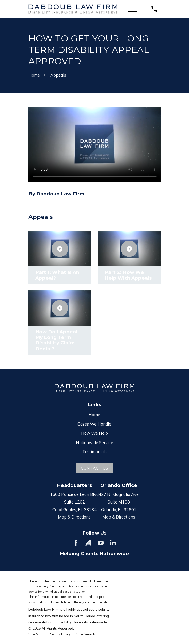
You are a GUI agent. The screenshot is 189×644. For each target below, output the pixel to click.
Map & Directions (74, 517)
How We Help (94, 433)
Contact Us (94, 468)
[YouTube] (101, 543)
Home (94, 414)
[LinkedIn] (113, 543)
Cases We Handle (94, 424)
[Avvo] (88, 543)
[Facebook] (76, 543)
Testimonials (94, 452)
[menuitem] (36, 634)
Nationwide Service (94, 442)
